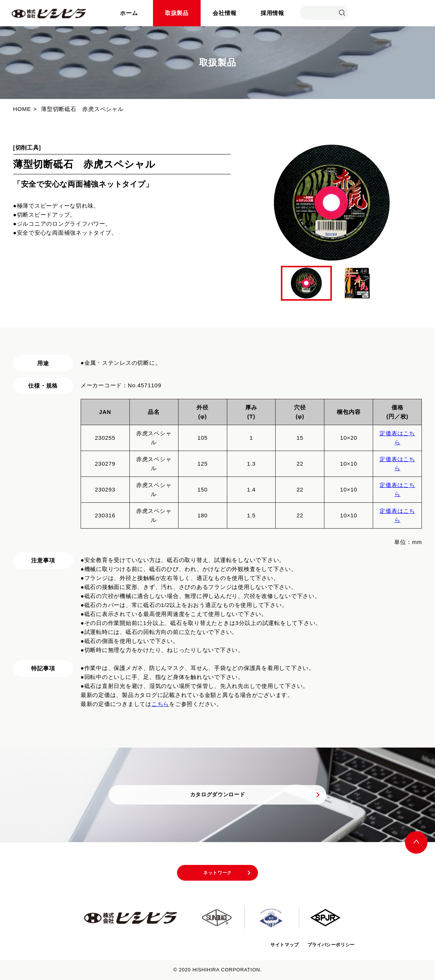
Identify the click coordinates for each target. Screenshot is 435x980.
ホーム (129, 13)
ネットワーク (218, 875)
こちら (160, 704)
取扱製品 (177, 13)
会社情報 (224, 13)
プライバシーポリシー (327, 945)
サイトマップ (272, 945)
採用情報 (272, 13)
